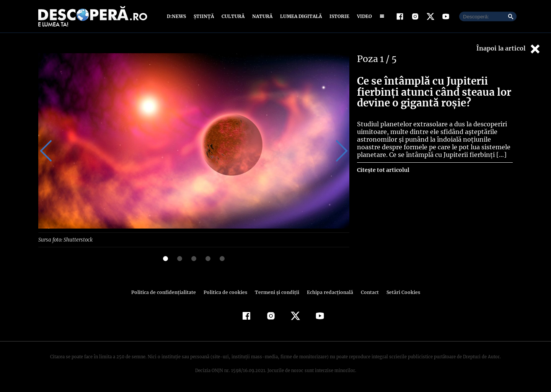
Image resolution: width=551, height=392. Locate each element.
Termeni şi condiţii (276, 292)
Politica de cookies (226, 292)
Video (363, 16)
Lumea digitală (300, 16)
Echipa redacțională (328, 292)
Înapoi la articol (509, 49)
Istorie (338, 16)
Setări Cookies (399, 292)
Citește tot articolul (383, 170)
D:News (178, 16)
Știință (204, 16)
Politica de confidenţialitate (167, 292)
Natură (262, 16)
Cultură (233, 16)
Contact (367, 292)
